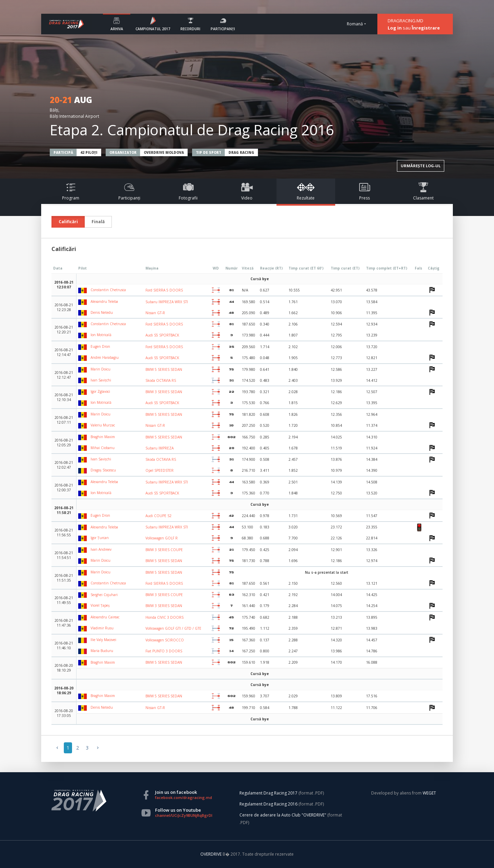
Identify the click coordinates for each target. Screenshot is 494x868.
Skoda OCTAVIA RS (161, 380)
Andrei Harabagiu (98, 357)
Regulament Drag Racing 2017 (268, 793)
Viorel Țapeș (94, 605)
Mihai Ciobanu (96, 448)
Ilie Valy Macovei (97, 640)
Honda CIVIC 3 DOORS (164, 617)
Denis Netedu (96, 312)
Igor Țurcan (93, 538)
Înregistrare (426, 28)
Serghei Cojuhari (98, 595)
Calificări (68, 222)
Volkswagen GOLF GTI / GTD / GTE (173, 628)
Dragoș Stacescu (97, 470)
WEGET (429, 793)
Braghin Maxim (97, 437)
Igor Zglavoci (94, 391)
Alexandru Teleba (98, 301)
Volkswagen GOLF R (162, 538)
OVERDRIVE (211, 854)
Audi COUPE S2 (158, 516)
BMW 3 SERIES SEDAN (164, 392)
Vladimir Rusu (96, 628)
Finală (98, 222)
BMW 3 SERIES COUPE (164, 550)
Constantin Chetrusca (102, 290)
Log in (395, 28)
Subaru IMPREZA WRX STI (167, 302)
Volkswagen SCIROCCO (165, 640)
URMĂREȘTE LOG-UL (421, 166)
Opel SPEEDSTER (160, 470)
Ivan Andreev (95, 549)
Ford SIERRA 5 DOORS (164, 290)
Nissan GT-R (155, 313)
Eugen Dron (94, 346)
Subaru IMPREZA (160, 448)
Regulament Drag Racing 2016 (268, 804)
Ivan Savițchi (95, 380)
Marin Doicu (94, 369)
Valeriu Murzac (97, 425)
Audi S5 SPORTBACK (162, 335)
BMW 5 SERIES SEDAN (164, 369)
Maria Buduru (96, 651)
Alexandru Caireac (99, 617)
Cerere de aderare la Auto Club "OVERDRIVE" (283, 815)
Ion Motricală (95, 335)
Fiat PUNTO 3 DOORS (164, 651)
